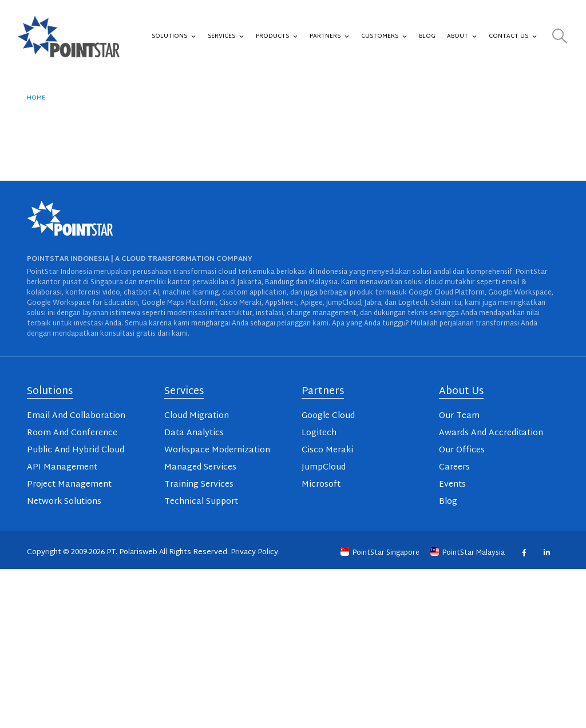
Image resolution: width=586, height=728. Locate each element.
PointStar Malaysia (468, 553)
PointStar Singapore (381, 553)
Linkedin (546, 553)
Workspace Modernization (217, 450)
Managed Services (200, 468)
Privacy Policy (254, 552)
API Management (62, 468)
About (462, 37)
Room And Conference (72, 433)
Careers (454, 468)
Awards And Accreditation (491, 433)
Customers (384, 37)
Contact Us (513, 37)
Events (452, 485)
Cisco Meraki (327, 450)
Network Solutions (64, 502)
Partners (330, 37)
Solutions (174, 37)
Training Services (199, 485)
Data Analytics (194, 433)
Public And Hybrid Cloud (76, 450)
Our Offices (462, 450)
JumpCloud (324, 468)
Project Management (69, 485)
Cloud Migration (197, 416)
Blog (427, 36)
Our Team (459, 416)
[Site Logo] (69, 37)
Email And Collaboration (76, 416)
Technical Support (201, 502)
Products (277, 37)
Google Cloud (328, 416)
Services (226, 37)
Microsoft (321, 485)
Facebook (524, 553)
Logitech (319, 433)
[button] (560, 37)
